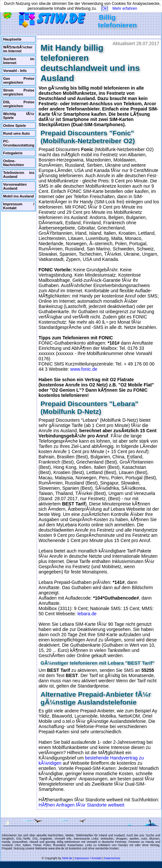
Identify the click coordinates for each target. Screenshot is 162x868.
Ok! (105, 9)
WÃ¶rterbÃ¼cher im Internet (18, 49)
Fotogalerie (13, 153)
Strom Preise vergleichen (18, 92)
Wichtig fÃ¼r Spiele (18, 116)
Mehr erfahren (125, 9)
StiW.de (67, 858)
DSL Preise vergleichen (18, 104)
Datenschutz (112, 858)
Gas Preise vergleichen (18, 80)
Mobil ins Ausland (18, 196)
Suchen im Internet (18, 61)
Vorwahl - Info (15, 71)
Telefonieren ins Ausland (18, 175)
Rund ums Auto (16, 133)
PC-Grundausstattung (18, 143)
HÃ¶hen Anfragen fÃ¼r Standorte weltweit (81, 805)
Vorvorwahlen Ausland (15, 186)
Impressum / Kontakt (18, 206)
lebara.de (87, 614)
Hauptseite (12, 39)
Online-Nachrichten (13, 163)
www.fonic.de (84, 369)
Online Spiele (14, 126)
